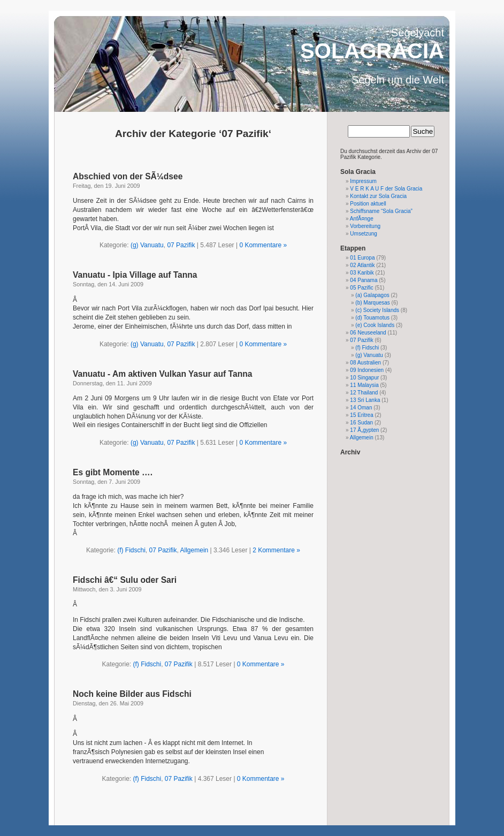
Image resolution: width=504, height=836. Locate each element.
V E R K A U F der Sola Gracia (386, 189)
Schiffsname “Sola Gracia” (381, 211)
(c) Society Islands (377, 310)
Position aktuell (368, 204)
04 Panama (364, 280)
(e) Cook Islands (375, 325)
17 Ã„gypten (364, 430)
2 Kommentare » (276, 550)
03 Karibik (362, 273)
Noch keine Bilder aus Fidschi (132, 694)
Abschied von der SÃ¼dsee (128, 176)
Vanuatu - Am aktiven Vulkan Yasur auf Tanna (162, 374)
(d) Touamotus (372, 318)
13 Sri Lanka (365, 400)
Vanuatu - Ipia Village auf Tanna (135, 275)
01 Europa (362, 258)
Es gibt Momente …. (113, 472)
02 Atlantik (362, 265)
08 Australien (365, 363)
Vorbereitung (365, 226)
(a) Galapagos (372, 295)
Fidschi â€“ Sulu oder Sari (125, 580)
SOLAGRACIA (372, 51)
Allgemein (194, 550)
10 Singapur (364, 378)
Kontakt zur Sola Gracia (378, 196)
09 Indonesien (367, 370)
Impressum (363, 181)
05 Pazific (361, 288)
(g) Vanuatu (147, 245)
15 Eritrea (361, 415)
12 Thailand (364, 393)
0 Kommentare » (263, 245)
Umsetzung (364, 234)
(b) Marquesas (372, 303)
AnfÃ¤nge (362, 219)
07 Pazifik (181, 245)
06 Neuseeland (368, 333)
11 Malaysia (364, 385)
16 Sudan (361, 423)
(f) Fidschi (131, 550)
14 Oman (361, 408)
